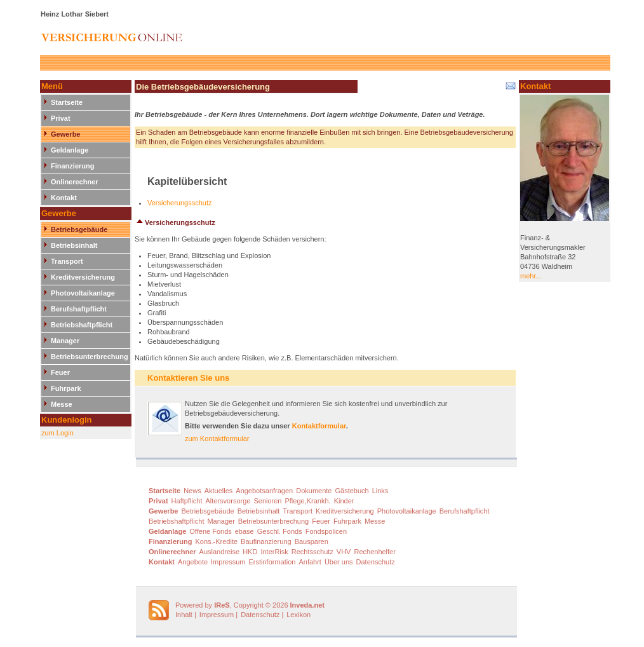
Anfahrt (310, 562)
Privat (61, 118)
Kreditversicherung (83, 277)
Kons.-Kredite (216, 541)
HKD (250, 552)
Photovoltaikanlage (83, 293)
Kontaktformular (319, 426)
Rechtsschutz (312, 552)
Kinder (344, 501)
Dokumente (314, 491)
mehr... (531, 276)
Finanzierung (72, 166)
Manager (65, 341)
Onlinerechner (75, 182)
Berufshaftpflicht (79, 309)
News (192, 491)
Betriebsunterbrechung (90, 357)
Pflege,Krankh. (307, 501)
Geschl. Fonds (280, 531)
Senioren (267, 501)
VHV (344, 552)
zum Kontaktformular (217, 439)
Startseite (67, 102)
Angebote (193, 562)
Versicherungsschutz (180, 203)
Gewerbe (65, 134)
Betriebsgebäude (79, 229)
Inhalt (184, 615)
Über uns (339, 562)
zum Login (57, 433)
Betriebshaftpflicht (82, 325)
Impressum (228, 562)
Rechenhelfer (374, 552)
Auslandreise (220, 552)
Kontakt (64, 198)
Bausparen (312, 541)
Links (380, 491)
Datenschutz (376, 562)
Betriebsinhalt (74, 245)
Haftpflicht (187, 501)
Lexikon (299, 615)
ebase (245, 531)
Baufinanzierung (266, 541)
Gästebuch (352, 491)
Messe (62, 404)
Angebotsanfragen (264, 491)
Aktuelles (219, 491)
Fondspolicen (326, 531)
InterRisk (274, 552)
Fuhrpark (66, 388)
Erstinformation (272, 562)
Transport (67, 261)
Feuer (60, 372)
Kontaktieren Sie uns (188, 378)
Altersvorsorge (228, 501)
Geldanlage (70, 150)
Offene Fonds (210, 531)
